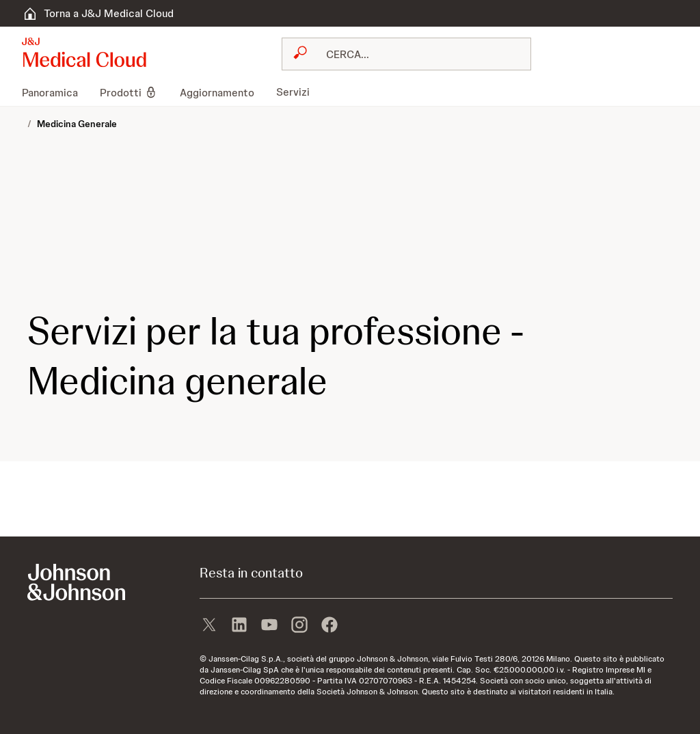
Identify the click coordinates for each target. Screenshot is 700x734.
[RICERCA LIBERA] (415, 54)
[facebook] (329, 626)
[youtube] (269, 626)
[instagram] (299, 626)
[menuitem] (55, 92)
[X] (209, 626)
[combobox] (406, 54)
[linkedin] (239, 626)
